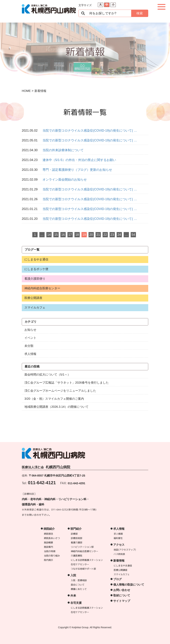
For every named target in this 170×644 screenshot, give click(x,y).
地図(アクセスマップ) (125, 550)
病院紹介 (49, 529)
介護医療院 (76, 556)
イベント (30, 338)
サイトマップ (122, 601)
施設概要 (48, 542)
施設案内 (48, 547)
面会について (78, 585)
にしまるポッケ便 (36, 269)
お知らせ (30, 330)
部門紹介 (76, 529)
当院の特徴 (50, 551)
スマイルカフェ (35, 308)
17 (70, 235)
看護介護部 (76, 542)
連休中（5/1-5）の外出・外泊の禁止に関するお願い (79, 160)
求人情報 (30, 354)
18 (77, 235)
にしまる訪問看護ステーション (87, 560)
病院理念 (48, 534)
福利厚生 (118, 538)
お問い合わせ (122, 590)
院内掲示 (48, 560)
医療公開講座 (33, 298)
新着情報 (119, 561)
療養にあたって (79, 589)
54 (133, 235)
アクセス (119, 545)
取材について (122, 595)
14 (49, 235)
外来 (73, 596)
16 (63, 235)
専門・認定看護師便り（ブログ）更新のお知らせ (77, 170)
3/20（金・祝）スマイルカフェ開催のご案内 (54, 399)
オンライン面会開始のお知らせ (65, 180)
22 (105, 235)
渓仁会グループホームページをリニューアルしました (60, 391)
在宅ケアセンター (80, 564)
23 (112, 235)
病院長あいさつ (52, 538)
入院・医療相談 (79, 580)
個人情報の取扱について (129, 585)
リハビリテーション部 (82, 547)
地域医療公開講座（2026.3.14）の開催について (56, 407)
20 (91, 235)
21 (98, 235)
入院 (73, 575)
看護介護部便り (35, 279)
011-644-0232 (59, 509)
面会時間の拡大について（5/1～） (47, 375)
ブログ (117, 579)
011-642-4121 (42, 482)
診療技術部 (76, 538)
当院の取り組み (52, 556)
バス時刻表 (119, 554)
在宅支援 (76, 603)
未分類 (29, 346)
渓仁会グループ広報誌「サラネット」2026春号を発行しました (67, 383)
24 (119, 235)
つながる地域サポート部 (83, 569)
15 (56, 235)
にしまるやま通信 (36, 259)
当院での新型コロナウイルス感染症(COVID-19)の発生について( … (90, 131)
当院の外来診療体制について (63, 150)
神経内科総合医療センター (42, 288)
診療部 (74, 534)
